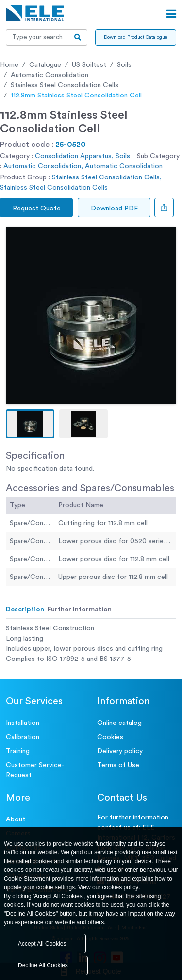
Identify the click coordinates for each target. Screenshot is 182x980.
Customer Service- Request (35, 770)
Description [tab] (25, 610)
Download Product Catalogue (136, 37)
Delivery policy (120, 751)
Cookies (110, 737)
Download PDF (114, 209)
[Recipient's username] (37, 37)
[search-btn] (78, 37)
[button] (30, 424)
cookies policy (121, 887)
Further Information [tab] (80, 610)
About (16, 819)
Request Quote (37, 209)
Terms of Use (118, 765)
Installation (23, 723)
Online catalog (119, 723)
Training (18, 751)
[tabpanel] (91, 644)
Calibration (23, 737)
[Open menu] (171, 14)
